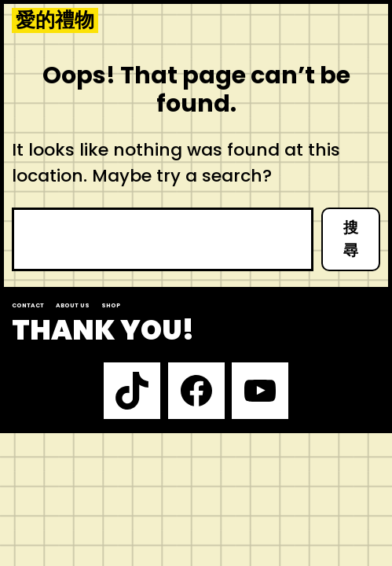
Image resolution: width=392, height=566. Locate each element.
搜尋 (351, 239)
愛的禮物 (55, 20)
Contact (28, 305)
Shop (111, 305)
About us (73, 305)
